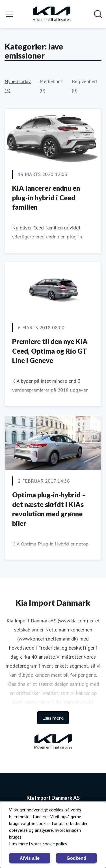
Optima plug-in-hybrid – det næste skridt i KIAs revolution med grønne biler (49, 509)
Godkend (76, 858)
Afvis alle (30, 858)
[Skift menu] (10, 14)
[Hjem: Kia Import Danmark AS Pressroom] (51, 14)
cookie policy (55, 844)
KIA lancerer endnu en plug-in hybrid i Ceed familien (46, 197)
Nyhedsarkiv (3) (18, 86)
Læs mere (53, 718)
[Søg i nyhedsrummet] (98, 14)
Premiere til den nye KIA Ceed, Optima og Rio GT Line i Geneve (50, 351)
